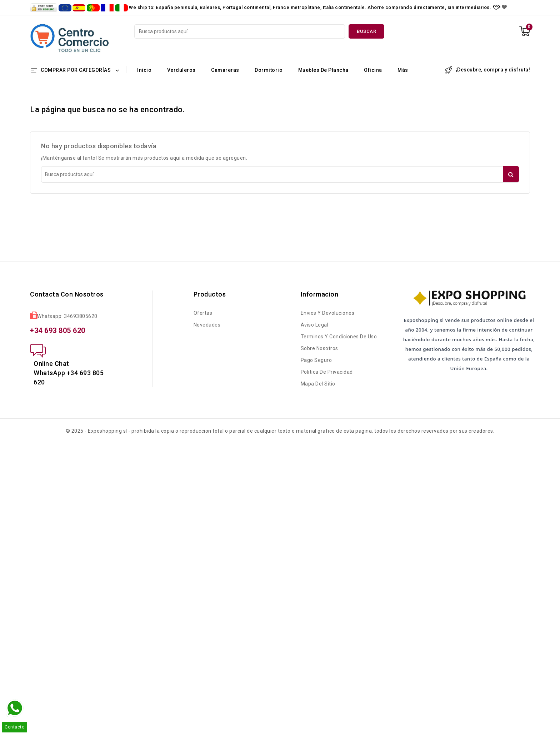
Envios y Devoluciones (328, 313)
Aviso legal (315, 325)
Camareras (225, 70)
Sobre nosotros (319, 348)
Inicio (144, 70)
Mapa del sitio (318, 384)
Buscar (366, 31)
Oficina (373, 70)
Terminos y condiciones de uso (339, 337)
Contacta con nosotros (67, 294)
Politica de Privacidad (327, 372)
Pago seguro (316, 360)
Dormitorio (269, 70)
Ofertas (203, 313)
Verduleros (181, 70)
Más (403, 70)
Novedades (207, 325)
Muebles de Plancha (323, 70)
